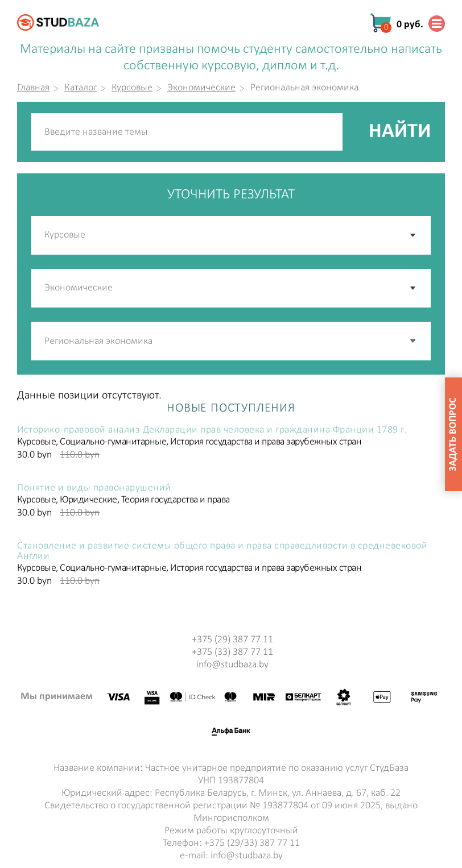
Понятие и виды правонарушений (94, 488)
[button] (414, 341)
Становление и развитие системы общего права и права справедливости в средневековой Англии (222, 551)
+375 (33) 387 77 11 (232, 652)
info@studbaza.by (232, 665)
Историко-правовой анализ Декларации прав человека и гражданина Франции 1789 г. (212, 430)
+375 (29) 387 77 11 (232, 640)
